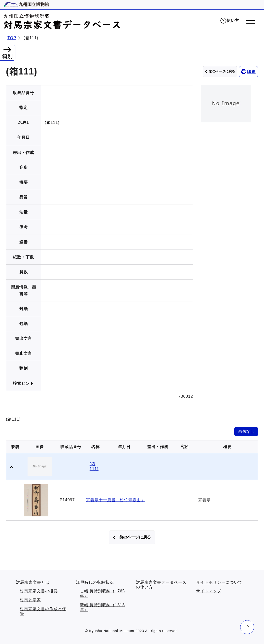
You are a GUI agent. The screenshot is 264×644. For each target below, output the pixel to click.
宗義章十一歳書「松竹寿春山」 (116, 500)
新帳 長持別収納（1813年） (102, 607)
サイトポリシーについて (219, 582)
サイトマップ (209, 591)
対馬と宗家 (30, 600)
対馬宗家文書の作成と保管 (43, 611)
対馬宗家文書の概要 (39, 591)
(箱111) (94, 466)
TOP (12, 38)
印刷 (251, 72)
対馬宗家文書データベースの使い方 (161, 585)
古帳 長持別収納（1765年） (102, 593)
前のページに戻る (222, 71)
